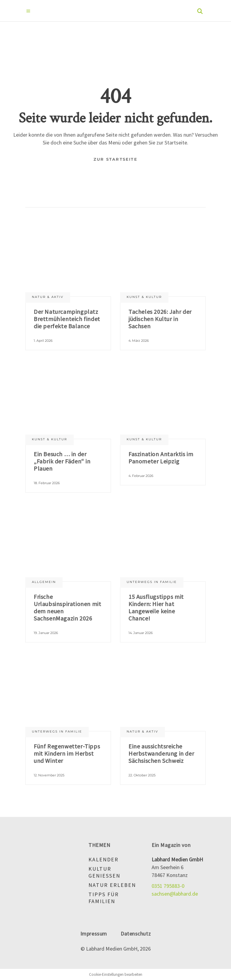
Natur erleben (112, 885)
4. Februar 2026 (141, 476)
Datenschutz (136, 934)
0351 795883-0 (168, 886)
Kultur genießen (104, 872)
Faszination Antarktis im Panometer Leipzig (161, 458)
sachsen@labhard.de (175, 894)
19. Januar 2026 (46, 633)
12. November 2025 (49, 775)
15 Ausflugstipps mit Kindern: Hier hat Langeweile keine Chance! (156, 607)
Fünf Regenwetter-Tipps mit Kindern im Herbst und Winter (67, 753)
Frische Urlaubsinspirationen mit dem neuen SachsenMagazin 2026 (67, 607)
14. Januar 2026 (141, 633)
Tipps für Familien (104, 898)
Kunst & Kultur (144, 297)
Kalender (103, 859)
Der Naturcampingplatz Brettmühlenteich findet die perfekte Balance (67, 319)
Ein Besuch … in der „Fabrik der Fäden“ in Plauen (62, 461)
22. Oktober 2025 (142, 775)
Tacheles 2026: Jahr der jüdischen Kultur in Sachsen (160, 319)
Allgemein (44, 582)
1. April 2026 (43, 341)
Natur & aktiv (48, 297)
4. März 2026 (139, 341)
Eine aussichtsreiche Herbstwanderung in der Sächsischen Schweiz (161, 753)
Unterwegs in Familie (152, 582)
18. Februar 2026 (47, 483)
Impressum (94, 934)
